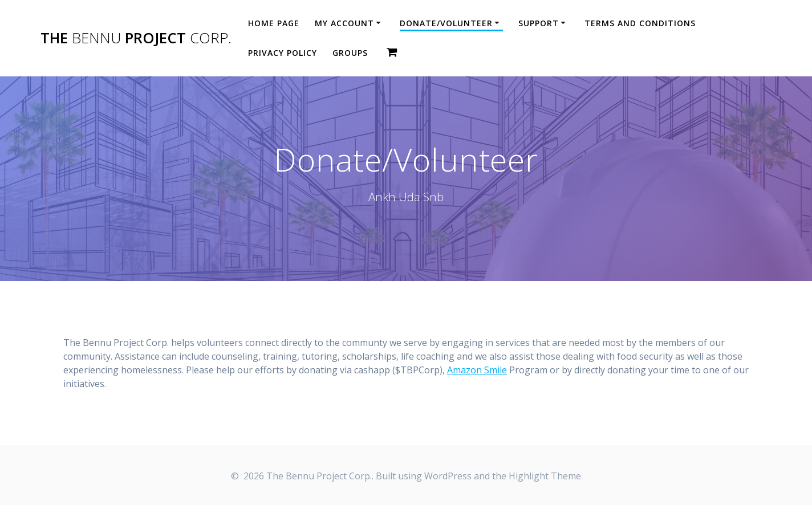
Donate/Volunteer (446, 23)
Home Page (274, 23)
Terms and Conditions (640, 23)
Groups (350, 53)
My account (344, 23)
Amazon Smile (477, 370)
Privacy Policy (283, 53)
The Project (136, 38)
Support (539, 23)
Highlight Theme (545, 476)
